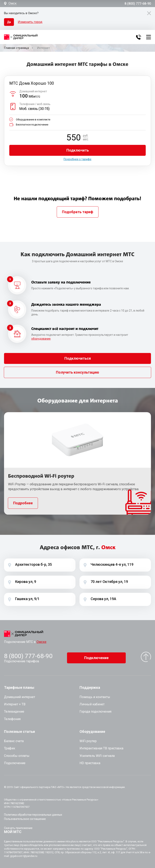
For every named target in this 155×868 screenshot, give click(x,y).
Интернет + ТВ (15, 704)
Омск (13, 4)
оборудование (41, 339)
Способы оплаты (17, 756)
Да (9, 22)
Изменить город (30, 22)
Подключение (96, 658)
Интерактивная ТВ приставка (101, 748)
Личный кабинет (92, 704)
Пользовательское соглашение (25, 819)
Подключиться (78, 358)
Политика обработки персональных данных (33, 815)
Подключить (78, 150)
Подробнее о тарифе (77, 159)
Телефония (12, 719)
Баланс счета (14, 741)
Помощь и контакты (95, 697)
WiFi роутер (88, 741)
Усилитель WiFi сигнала (97, 756)
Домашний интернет (20, 697)
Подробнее (23, 503)
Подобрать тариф (78, 212)
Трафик (10, 748)
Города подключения (95, 712)
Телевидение (14, 712)
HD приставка (90, 763)
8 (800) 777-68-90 (138, 4)
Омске (41, 642)
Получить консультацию (77, 372)
